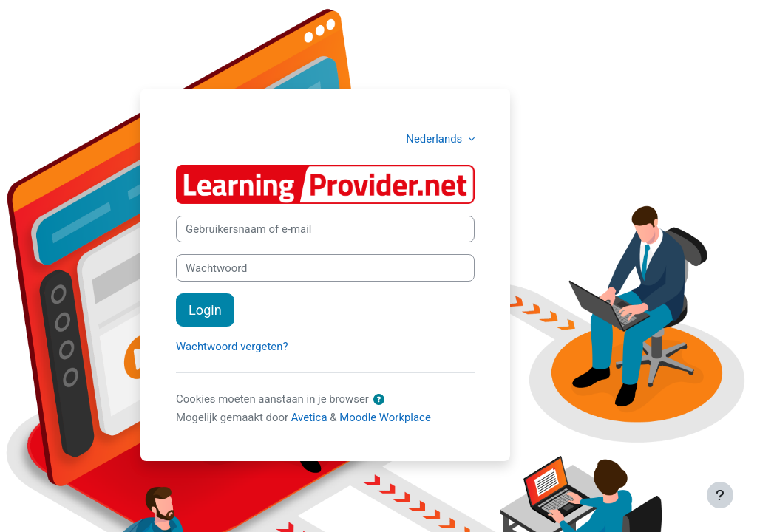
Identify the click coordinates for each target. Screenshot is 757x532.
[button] (380, 400)
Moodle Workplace (385, 417)
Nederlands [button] (435, 139)
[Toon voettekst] (720, 495)
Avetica (309, 417)
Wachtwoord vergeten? (232, 347)
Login (205, 310)
